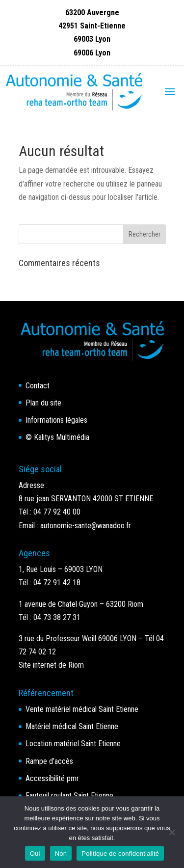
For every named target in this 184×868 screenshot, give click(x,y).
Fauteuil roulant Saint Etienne (69, 796)
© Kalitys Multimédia (57, 437)
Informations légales (56, 420)
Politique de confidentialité (120, 854)
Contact (38, 386)
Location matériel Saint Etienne (73, 744)
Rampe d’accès (49, 761)
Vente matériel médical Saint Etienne (82, 709)
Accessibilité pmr (52, 778)
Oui (35, 854)
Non (61, 854)
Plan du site (43, 403)
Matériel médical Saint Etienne (72, 726)
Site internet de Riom (51, 665)
